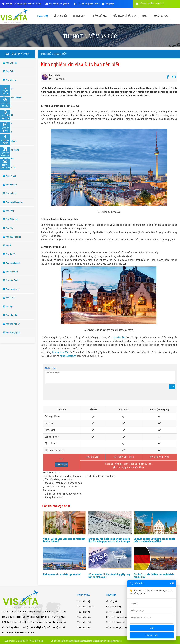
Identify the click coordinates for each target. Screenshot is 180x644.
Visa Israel (9, 298)
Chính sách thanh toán (116, 622)
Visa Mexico (10, 80)
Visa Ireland (9, 193)
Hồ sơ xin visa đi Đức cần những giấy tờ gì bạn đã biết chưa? (109, 576)
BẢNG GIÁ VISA (100, 16)
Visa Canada (10, 63)
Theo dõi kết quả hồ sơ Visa (89, 4)
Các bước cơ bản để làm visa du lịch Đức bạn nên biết (154, 576)
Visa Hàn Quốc (11, 280)
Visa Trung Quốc (11, 333)
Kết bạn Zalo (152, 635)
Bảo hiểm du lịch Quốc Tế (59, 4)
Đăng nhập (108, 4)
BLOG (144, 16)
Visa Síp (8, 228)
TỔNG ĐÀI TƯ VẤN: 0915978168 (150, 4)
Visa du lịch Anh (84, 617)
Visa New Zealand (12, 97)
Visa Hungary (10, 185)
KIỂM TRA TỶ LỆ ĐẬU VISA (124, 16)
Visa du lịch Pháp (85, 622)
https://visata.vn (68, 356)
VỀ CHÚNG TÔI (60, 16)
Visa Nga (8, 306)
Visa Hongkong (11, 289)
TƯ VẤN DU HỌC (160, 16)
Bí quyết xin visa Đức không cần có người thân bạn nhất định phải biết (154, 540)
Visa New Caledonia (13, 202)
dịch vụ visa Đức (60, 352)
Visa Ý (7, 246)
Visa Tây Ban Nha (12, 237)
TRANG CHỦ (42, 16)
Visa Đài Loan (10, 272)
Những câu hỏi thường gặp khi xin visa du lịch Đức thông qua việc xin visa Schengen (109, 540)
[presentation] (68, 393)
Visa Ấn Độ (9, 254)
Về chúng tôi (111, 601)
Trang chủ (45, 54)
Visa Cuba (9, 71)
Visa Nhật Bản (10, 315)
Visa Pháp (8, 211)
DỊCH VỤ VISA (80, 16)
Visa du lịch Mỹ (84, 601)
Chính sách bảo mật (115, 612)
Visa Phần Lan (10, 219)
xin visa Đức (120, 337)
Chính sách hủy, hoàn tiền (117, 617)
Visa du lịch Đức (84, 627)
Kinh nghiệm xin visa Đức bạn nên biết (62, 574)
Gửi (172, 387)
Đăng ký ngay (62, 465)
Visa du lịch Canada (86, 607)
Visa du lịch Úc (84, 612)
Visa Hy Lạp (9, 176)
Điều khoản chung (114, 607)
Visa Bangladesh (11, 263)
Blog (57, 54)
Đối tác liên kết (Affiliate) (116, 627)
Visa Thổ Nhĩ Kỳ (11, 324)
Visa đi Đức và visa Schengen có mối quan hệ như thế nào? (64, 540)
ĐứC (64, 54)
